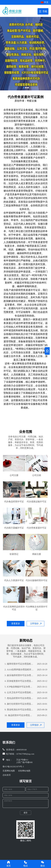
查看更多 (16, 624)
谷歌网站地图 (24, 771)
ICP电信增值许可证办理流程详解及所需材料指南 (19, 687)
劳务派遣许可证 (15, 110)
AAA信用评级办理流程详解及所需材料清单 (19, 670)
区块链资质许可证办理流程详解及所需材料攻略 (19, 681)
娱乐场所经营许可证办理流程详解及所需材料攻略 (19, 675)
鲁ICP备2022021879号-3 (13, 767)
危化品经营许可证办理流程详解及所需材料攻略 (19, 698)
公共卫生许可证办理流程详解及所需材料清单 (19, 692)
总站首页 (7, 775)
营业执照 (43, 216)
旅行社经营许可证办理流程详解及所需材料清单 (19, 704)
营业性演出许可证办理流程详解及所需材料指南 (19, 710)
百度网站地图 (9, 771)
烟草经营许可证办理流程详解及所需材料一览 (19, 664)
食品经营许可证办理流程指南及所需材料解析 (19, 715)
